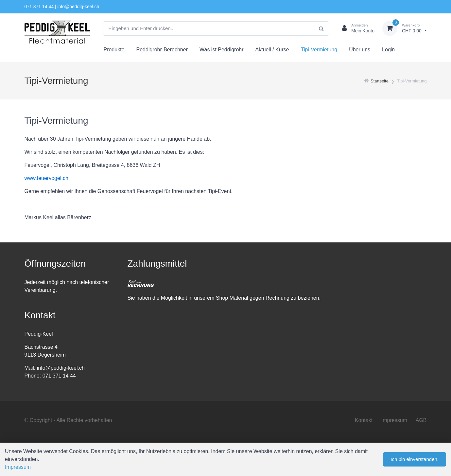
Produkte (114, 50)
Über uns (360, 50)
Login (388, 50)
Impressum (394, 420)
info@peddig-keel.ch (78, 7)
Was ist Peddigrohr (222, 50)
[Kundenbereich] (356, 28)
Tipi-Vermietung (319, 50)
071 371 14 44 (39, 7)
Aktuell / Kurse (272, 50)
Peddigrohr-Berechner (162, 50)
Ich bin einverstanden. (415, 459)
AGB (421, 420)
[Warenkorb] (405, 28)
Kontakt (364, 420)
